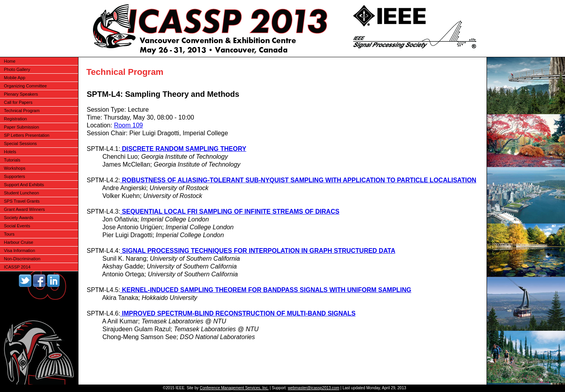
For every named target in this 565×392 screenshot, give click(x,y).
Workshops (15, 168)
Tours (9, 234)
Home (10, 61)
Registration (15, 119)
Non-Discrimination (22, 259)
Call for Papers (18, 102)
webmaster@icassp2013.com (313, 388)
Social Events (17, 226)
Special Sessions (20, 143)
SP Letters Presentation (27, 135)
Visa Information (19, 250)
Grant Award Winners (24, 209)
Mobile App (15, 78)
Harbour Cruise (19, 242)
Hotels (10, 152)
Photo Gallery (17, 69)
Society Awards (19, 218)
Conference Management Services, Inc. (234, 388)
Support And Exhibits (24, 185)
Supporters (15, 176)
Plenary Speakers (21, 94)
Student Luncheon (21, 193)
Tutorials (12, 160)
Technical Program (22, 111)
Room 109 (128, 125)
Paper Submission (21, 127)
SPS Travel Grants (22, 201)
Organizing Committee (25, 86)
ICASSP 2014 (17, 267)
